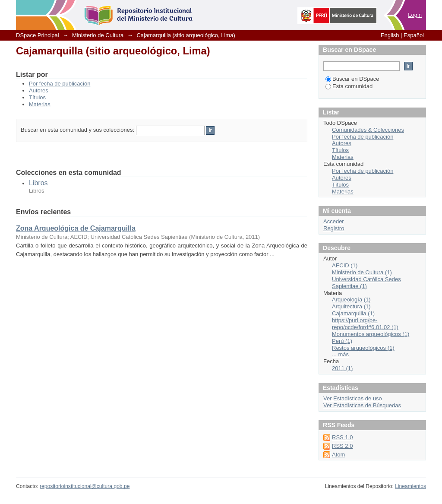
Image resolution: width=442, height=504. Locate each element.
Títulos (37, 97)
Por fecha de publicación (60, 84)
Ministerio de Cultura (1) (362, 272)
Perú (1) (342, 341)
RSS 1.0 (342, 437)
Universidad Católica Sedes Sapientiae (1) (366, 283)
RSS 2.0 (342, 446)
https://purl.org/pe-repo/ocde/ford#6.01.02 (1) (365, 324)
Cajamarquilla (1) (353, 313)
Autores (39, 90)
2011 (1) (342, 368)
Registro (334, 228)
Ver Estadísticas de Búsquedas (362, 405)
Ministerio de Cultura (98, 35)
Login (415, 15)
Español (414, 35)
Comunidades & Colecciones (368, 130)
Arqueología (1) (351, 300)
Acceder (334, 221)
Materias (40, 104)
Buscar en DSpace (352, 79)
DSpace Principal (38, 35)
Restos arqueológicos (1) (363, 348)
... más (340, 354)
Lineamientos (410, 486)
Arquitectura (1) (351, 306)
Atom (338, 455)
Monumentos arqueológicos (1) (371, 334)
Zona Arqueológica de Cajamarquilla (76, 228)
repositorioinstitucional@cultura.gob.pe (85, 486)
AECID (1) (345, 265)
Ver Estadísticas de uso (353, 398)
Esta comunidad (349, 86)
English (390, 35)
